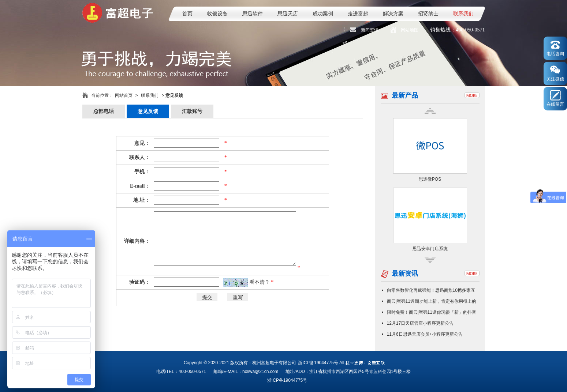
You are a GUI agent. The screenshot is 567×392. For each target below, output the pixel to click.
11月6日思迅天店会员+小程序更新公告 (425, 334)
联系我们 (463, 14)
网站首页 (124, 95)
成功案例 (323, 14)
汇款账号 (192, 111)
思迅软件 (253, 14)
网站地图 (410, 30)
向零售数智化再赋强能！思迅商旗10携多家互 (431, 290)
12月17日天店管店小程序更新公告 (420, 323)
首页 (187, 14)
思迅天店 (288, 14)
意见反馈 (148, 111)
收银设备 (217, 14)
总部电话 (104, 111)
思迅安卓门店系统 (430, 249)
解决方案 (393, 14)
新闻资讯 (370, 30)
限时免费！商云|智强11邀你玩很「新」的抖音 (432, 312)
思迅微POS (430, 179)
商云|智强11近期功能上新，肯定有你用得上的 (432, 301)
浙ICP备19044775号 (318, 363)
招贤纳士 (428, 14)
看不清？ (260, 282)
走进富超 (358, 14)
